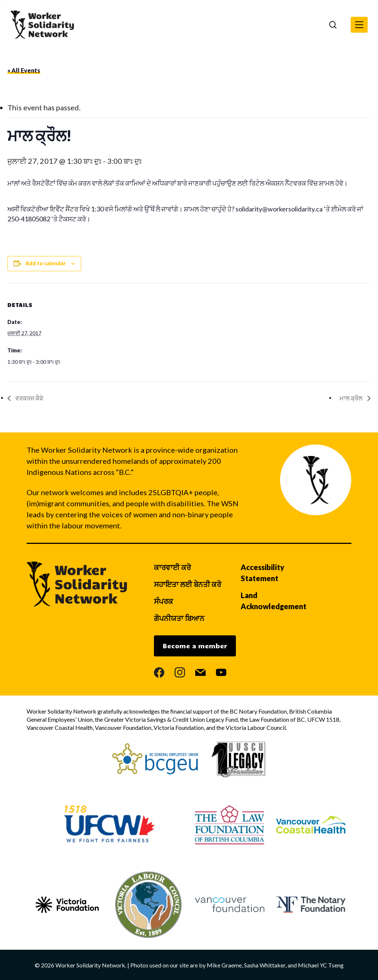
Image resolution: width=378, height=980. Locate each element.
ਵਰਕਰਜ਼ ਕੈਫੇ (29, 398)
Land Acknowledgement (274, 601)
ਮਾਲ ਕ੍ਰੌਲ (352, 398)
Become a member (195, 646)
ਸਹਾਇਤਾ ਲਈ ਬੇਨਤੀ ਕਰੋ (188, 584)
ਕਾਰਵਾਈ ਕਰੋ (172, 567)
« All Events (24, 70)
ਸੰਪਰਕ (164, 601)
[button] (359, 25)
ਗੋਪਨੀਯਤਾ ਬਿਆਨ (179, 618)
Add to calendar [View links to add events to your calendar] (46, 263)
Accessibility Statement (262, 573)
